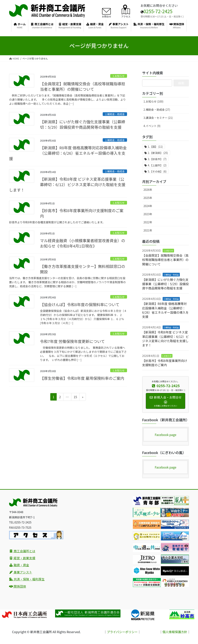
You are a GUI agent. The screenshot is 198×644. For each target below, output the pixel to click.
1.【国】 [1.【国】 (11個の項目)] (155, 147)
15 (75, 397)
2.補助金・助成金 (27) (157, 110)
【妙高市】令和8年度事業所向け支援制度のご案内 (82, 213)
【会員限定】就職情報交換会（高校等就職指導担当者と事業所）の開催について (83, 86)
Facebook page (166, 435)
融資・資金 (19, 565)
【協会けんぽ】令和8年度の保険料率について (80, 304)
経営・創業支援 (22, 558)
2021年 (148, 230)
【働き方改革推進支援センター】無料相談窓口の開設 (83, 269)
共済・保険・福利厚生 (27, 579)
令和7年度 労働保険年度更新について (72, 341)
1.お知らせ (119, 76)
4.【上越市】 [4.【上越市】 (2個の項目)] (157, 165)
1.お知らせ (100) (153, 101)
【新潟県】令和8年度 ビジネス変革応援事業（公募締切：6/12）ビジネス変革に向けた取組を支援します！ (67, 184)
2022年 (148, 222)
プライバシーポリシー (122, 632)
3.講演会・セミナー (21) (158, 118)
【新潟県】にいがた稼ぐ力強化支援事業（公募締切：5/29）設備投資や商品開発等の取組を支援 (83, 124)
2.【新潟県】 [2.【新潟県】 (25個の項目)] (158, 153)
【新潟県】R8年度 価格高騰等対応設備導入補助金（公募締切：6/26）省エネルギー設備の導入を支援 (68, 153)
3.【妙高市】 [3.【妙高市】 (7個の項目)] (157, 159)
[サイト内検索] (157, 83)
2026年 (148, 190)
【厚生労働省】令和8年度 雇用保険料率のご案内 (82, 378)
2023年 (148, 214)
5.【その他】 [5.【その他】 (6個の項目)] (157, 171)
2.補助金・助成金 (115, 114)
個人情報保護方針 (175, 632)
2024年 (148, 206)
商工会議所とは (22, 551)
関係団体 (18, 586)
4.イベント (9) (152, 126)
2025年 (148, 198)
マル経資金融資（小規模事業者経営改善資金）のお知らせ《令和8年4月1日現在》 (83, 243)
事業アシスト (21, 572)
